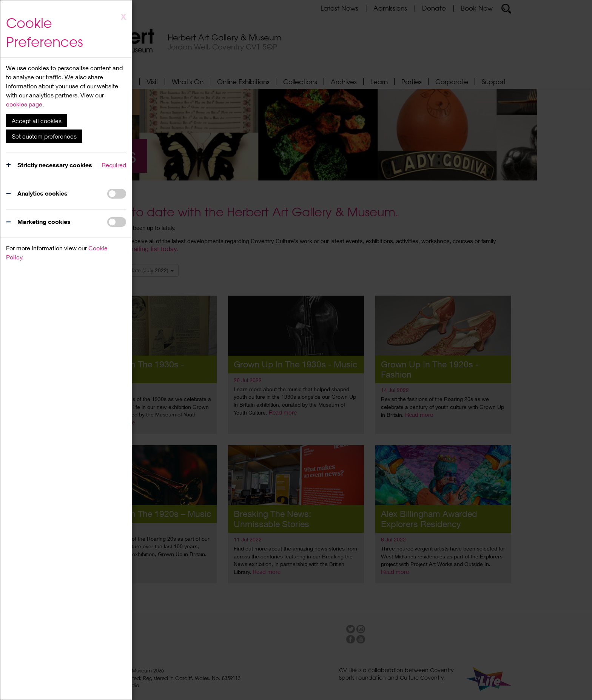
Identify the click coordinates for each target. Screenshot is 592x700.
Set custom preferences (44, 136)
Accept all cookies (37, 121)
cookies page (24, 104)
